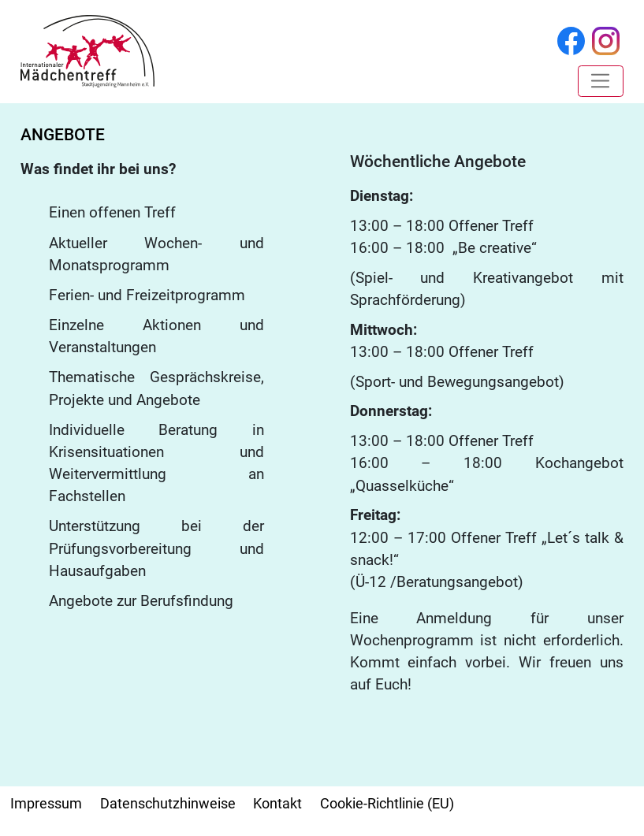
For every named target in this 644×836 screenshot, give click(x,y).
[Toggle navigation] (600, 81)
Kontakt (277, 804)
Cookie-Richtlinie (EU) (387, 804)
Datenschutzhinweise (168, 804)
